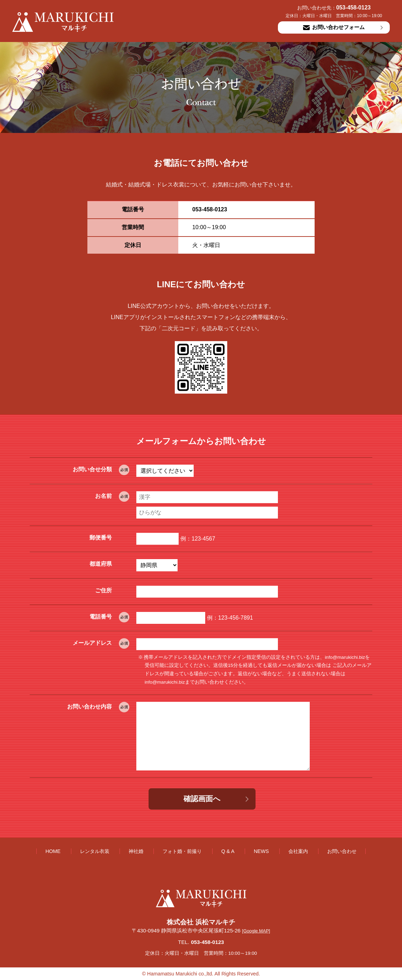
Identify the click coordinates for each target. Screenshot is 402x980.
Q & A (228, 851)
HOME (53, 851)
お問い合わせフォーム (334, 27)
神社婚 (136, 851)
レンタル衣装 (95, 851)
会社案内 (298, 851)
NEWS (261, 851)
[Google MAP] (256, 931)
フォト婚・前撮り (182, 851)
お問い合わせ (342, 851)
